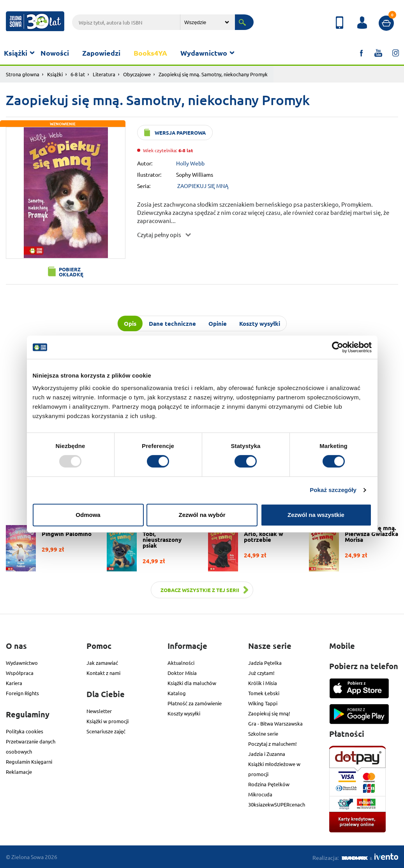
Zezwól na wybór (202, 515)
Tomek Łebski (264, 693)
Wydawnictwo (204, 53)
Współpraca (20, 673)
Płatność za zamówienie (195, 703)
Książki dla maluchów (192, 683)
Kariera (14, 683)
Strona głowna (23, 74)
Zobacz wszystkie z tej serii (200, 590)
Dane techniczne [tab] (172, 323)
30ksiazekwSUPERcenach (277, 804)
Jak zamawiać (102, 663)
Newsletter (99, 711)
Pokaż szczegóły (333, 490)
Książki (16, 53)
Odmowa (88, 515)
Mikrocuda (260, 794)
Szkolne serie (263, 734)
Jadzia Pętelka (265, 663)
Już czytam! (261, 673)
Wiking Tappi (263, 703)
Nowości (55, 53)
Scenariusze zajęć (106, 731)
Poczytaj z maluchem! (273, 744)
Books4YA (150, 53)
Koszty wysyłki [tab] (260, 323)
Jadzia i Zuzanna (267, 754)
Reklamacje (19, 772)
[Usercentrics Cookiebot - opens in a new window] (338, 347)
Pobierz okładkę (71, 272)
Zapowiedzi (101, 53)
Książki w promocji (108, 721)
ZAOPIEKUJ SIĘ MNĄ (203, 186)
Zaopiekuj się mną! (269, 713)
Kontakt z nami (103, 673)
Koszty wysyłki (184, 713)
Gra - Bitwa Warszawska (275, 723)
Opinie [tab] (218, 323)
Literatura (104, 74)
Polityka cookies (25, 731)
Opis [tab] (130, 323)
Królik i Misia (263, 683)
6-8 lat (78, 74)
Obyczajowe (137, 74)
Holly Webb (190, 163)
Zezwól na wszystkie (316, 515)
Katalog (177, 693)
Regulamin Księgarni (29, 762)
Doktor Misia (182, 673)
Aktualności (181, 663)
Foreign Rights (22, 693)
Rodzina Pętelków (269, 784)
